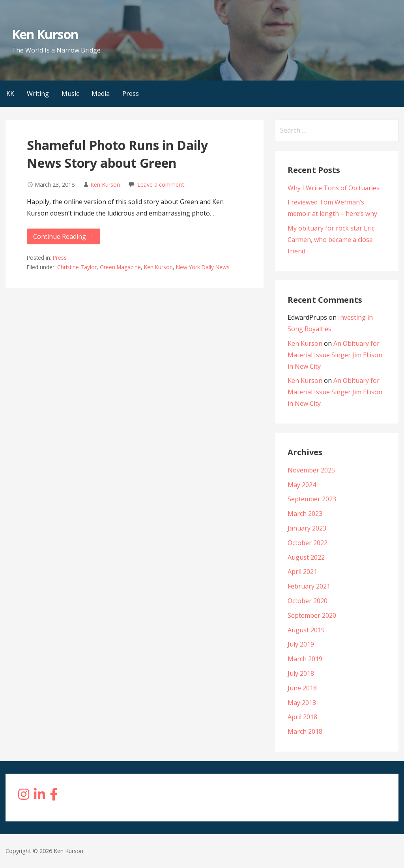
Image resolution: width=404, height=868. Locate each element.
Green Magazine (120, 267)
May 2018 (302, 703)
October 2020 (308, 601)
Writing (38, 94)
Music (70, 94)
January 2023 (307, 528)
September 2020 (312, 615)
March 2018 (305, 731)
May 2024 (302, 485)
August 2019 (306, 630)
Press (131, 94)
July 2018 (301, 673)
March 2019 (305, 659)
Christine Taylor (77, 267)
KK (10, 94)
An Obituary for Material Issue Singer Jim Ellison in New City (335, 355)
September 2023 (312, 499)
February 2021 (309, 586)
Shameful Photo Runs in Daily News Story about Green (117, 154)
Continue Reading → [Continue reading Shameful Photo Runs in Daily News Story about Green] (64, 236)
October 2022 (308, 543)
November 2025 (311, 470)
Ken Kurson (45, 34)
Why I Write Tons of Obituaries (334, 188)
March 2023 (305, 514)
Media (101, 94)
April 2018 (302, 717)
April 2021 (302, 572)
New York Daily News (203, 267)
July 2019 (301, 644)
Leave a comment (161, 185)
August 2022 (306, 557)
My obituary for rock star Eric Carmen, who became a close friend (331, 240)
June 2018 (302, 688)
